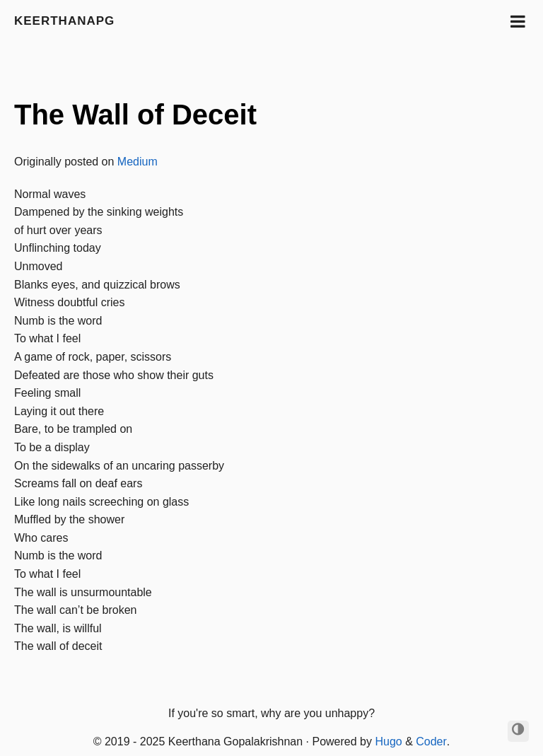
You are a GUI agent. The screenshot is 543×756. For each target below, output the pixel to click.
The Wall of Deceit (135, 115)
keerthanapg (64, 21)
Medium (138, 162)
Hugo (388, 742)
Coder (431, 742)
